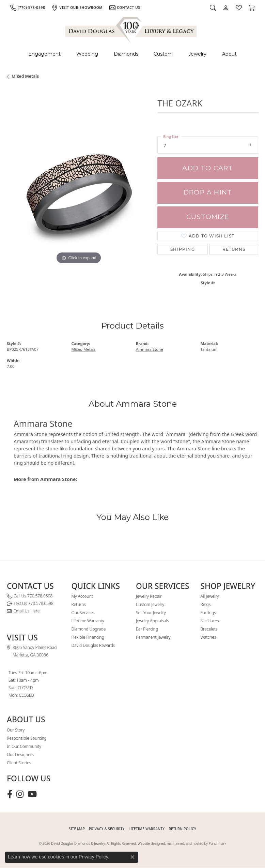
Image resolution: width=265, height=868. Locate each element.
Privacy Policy (93, 857)
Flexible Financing (88, 637)
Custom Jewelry (150, 604)
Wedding (87, 54)
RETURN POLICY (182, 829)
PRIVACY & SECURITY (107, 829)
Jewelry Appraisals (152, 621)
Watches (208, 637)
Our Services (83, 613)
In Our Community (24, 746)
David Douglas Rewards (93, 645)
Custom (163, 54)
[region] (79, 194)
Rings (206, 604)
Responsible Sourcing (27, 738)
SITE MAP (77, 829)
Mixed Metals (25, 76)
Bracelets (209, 629)
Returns (234, 249)
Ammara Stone (150, 349)
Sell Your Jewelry (151, 613)
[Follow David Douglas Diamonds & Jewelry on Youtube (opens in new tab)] (32, 794)
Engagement (44, 54)
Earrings (208, 613)
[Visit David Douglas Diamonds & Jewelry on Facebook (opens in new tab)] (10, 794)
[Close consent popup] (132, 857)
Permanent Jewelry (153, 637)
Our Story (16, 730)
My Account (82, 596)
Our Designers (20, 755)
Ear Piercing (147, 629)
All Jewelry (210, 596)
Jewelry (197, 54)
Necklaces (210, 621)
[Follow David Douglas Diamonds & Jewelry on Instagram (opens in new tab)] (20, 794)
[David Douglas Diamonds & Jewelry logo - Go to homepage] (131, 29)
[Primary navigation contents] (132, 54)
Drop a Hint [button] (208, 192)
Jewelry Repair (149, 596)
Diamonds (126, 54)
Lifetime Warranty (88, 621)
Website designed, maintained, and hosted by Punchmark (182, 843)
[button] (213, 8)
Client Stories (19, 763)
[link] (28, 8)
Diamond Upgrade (89, 629)
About (229, 54)
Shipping (183, 249)
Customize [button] (208, 217)
